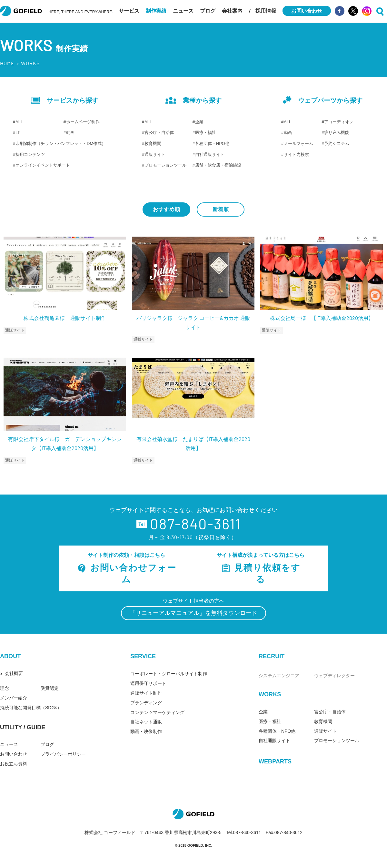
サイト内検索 (296, 154)
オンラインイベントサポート (43, 165)
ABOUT (10, 656)
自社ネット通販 (146, 722)
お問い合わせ (14, 754)
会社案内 (232, 11)
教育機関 (153, 143)
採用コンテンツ (30, 154)
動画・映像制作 (146, 731)
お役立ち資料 (14, 764)
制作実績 (156, 11)
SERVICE (143, 656)
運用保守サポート (148, 683)
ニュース (183, 11)
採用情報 (266, 11)
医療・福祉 (206, 133)
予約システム (337, 143)
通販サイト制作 (146, 693)
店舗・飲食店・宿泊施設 (218, 165)
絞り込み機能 (337, 133)
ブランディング (146, 703)
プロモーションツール (165, 165)
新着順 (221, 209)
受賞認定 (50, 688)
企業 (199, 122)
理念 (5, 688)
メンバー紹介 (14, 698)
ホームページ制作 (83, 122)
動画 (70, 133)
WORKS (270, 694)
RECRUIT (272, 656)
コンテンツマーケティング (157, 712)
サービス (129, 11)
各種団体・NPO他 (212, 143)
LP (18, 133)
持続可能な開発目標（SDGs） (31, 708)
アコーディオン (339, 122)
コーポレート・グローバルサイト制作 (169, 674)
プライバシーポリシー (63, 754)
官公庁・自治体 (159, 133)
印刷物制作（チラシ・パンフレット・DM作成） (61, 143)
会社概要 (14, 673)
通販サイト (155, 154)
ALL (19, 122)
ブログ (208, 11)
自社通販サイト (210, 154)
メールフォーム (298, 143)
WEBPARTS (275, 761)
